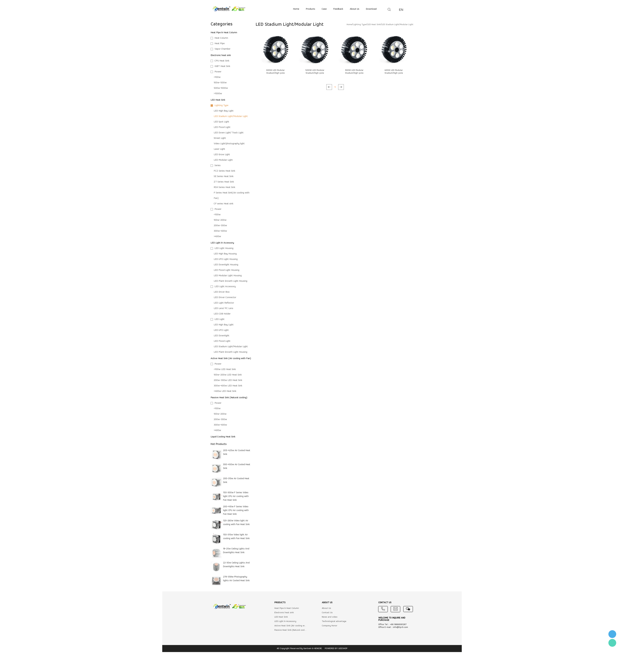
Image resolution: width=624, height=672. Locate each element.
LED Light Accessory (225, 287)
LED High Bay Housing (225, 254)
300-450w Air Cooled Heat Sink (237, 466)
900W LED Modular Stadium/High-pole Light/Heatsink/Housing (354, 73)
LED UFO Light (221, 330)
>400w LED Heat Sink (225, 391)
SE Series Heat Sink (224, 176)
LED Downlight (222, 336)
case (324, 9)
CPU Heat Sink (222, 61)
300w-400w (220, 231)
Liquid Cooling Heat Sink (223, 437)
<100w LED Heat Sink (225, 369)
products (310, 9)
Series (218, 166)
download (371, 9)
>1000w (218, 94)
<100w (217, 77)
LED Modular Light (223, 160)
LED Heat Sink (218, 100)
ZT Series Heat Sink (224, 182)
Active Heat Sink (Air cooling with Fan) (231, 358)
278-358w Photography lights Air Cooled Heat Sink (236, 579)
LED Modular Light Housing (228, 276)
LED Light (219, 319)
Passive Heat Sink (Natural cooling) (229, 398)
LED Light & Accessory (222, 243)
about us (355, 9)
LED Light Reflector (224, 303)
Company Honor (330, 626)
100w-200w (220, 220)
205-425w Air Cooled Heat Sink (237, 452)
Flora (612, 643)
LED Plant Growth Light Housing (230, 281)
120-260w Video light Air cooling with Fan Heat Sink (236, 523)
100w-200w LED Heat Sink (228, 375)
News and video (330, 617)
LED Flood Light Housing (227, 270)
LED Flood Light (222, 127)
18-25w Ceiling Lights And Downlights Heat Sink (236, 551)
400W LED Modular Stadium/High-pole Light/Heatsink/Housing (394, 73)
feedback (338, 9)
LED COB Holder (222, 314)
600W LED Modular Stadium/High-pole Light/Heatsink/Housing (275, 73)
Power (218, 72)
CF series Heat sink (224, 204)
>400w (217, 236)
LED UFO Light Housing (226, 259)
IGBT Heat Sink (222, 66)
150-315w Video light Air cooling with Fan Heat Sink (236, 537)
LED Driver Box (222, 292)
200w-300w (220, 226)
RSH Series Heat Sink (224, 187)
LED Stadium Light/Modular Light (231, 116)
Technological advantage (334, 621)
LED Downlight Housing (226, 265)
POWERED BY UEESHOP (336, 649)
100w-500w (220, 83)
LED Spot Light (221, 122)
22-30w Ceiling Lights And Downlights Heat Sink (236, 565)
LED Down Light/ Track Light (229, 133)
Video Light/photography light (229, 144)
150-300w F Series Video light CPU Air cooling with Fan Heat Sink (236, 496)
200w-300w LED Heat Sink (228, 380)
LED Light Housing (224, 248)
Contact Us (327, 613)
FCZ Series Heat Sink (224, 171)
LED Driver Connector (225, 297)
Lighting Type (221, 105)
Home (349, 25)
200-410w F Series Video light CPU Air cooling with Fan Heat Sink (236, 510)
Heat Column (221, 38)
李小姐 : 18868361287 (612, 634)
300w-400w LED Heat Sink (228, 386)
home (296, 9)
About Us (326, 608)
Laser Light (219, 149)
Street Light (220, 138)
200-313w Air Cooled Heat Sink (236, 481)
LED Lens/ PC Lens (223, 308)
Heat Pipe (220, 44)
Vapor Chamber (222, 49)
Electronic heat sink (221, 55)
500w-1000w (221, 88)
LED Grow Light (222, 155)
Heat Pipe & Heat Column (224, 33)
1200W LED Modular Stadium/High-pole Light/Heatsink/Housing (315, 73)
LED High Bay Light (224, 111)
